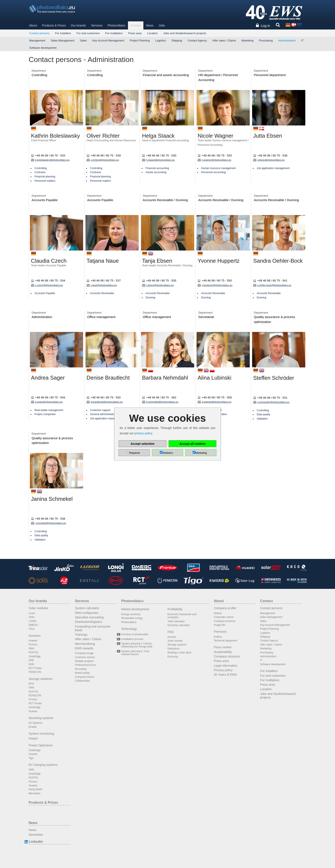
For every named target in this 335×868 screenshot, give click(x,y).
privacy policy (143, 433)
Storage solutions (40, 679)
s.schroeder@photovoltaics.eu (271, 402)
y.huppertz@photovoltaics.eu (215, 285)
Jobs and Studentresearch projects (185, 33)
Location (152, 33)
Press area (135, 33)
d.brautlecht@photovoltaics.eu (105, 402)
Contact (136, 25)
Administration (287, 41)
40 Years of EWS (226, 675)
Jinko (32, 617)
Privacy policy (223, 670)
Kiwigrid (33, 738)
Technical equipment (226, 641)
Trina (32, 629)
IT (302, 41)
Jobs (162, 25)
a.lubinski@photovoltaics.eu (215, 402)
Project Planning (140, 41)
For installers (63, 33)
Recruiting (81, 669)
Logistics (161, 41)
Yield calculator (176, 621)
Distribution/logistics (89, 622)
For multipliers (114, 33)
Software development (43, 48)
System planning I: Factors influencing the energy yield (137, 645)
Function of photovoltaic (135, 634)
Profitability (175, 609)
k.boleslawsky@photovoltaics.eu (50, 160)
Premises (220, 632)
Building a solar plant (179, 653)
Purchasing (266, 41)
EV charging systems (43, 765)
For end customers (88, 33)
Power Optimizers (41, 745)
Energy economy (131, 614)
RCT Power (35, 668)
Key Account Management (108, 41)
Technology (129, 629)
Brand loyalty (82, 673)
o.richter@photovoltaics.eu (103, 160)
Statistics (168, 453)
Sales (83, 41)
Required (134, 453)
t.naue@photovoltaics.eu (102, 285)
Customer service (85, 657)
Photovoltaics (117, 25)
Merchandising (85, 644)
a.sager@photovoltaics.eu (47, 402)
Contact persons (39, 33)
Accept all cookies (192, 444)
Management (37, 41)
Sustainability (223, 652)
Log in (265, 26)
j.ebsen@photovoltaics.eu (269, 160)
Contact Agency (197, 41)
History (218, 613)
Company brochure (225, 621)
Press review (223, 647)
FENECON (35, 672)
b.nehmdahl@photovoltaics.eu (160, 402)
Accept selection (142, 444)
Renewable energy (132, 618)
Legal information (226, 666)
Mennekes (35, 793)
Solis (31, 664)
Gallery (218, 637)
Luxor (32, 613)
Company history (85, 677)
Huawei (33, 641)
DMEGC (33, 625)
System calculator (87, 608)
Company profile (225, 608)
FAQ (171, 632)
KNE (31, 660)
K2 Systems (35, 723)
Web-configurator (87, 613)
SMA (31, 648)
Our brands (78, 25)
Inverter (172, 637)
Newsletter (36, 835)
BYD (31, 684)
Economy (173, 657)
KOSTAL (34, 652)
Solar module (175, 641)
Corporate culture (224, 617)
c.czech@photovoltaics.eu (47, 285)
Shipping (177, 41)
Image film (220, 625)
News (150, 25)
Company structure (227, 656)
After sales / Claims (224, 41)
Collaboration (83, 681)
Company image (84, 653)
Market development (135, 609)
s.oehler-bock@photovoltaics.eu (272, 285)
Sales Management (63, 41)
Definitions (173, 649)
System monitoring (41, 734)
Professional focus (85, 665)
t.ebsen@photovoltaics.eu (158, 285)
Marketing (247, 41)
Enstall (32, 727)
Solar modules (38, 608)
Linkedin (36, 842)
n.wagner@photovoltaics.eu (214, 160)
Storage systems (177, 645)
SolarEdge (35, 656)
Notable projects (84, 661)
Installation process (132, 639)
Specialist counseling (89, 617)
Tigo (31, 758)
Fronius (33, 644)
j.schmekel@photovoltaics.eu (48, 523)
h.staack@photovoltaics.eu (158, 160)
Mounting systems (41, 718)
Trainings (81, 635)
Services (97, 25)
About (33, 25)
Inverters (35, 636)
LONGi (33, 621)
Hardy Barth (35, 789)
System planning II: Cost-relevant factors (136, 653)
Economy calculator (179, 625)
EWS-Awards (84, 648)
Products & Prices (54, 25)
